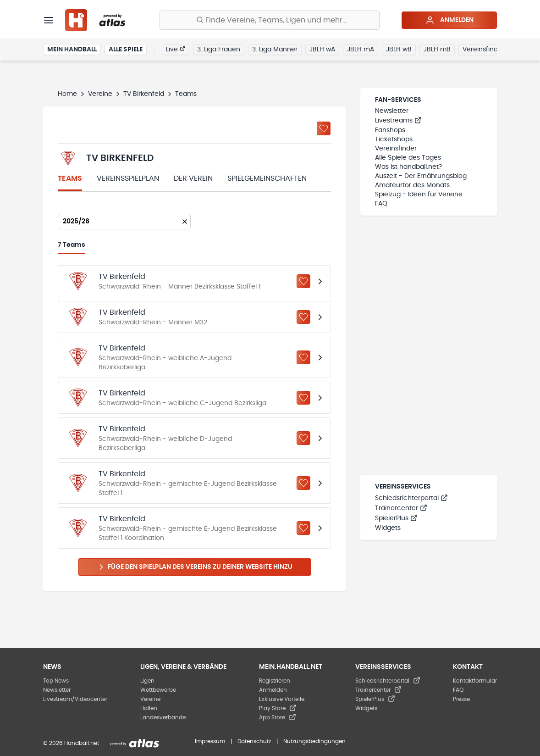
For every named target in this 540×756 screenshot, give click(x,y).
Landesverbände (163, 717)
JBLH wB (399, 50)
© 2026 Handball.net (71, 743)
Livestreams (398, 121)
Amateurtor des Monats (412, 185)
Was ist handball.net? (408, 167)
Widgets (388, 528)
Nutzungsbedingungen (314, 741)
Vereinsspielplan (128, 178)
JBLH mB (437, 50)
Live (176, 49)
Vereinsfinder (483, 50)
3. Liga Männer (275, 50)
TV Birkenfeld (144, 94)
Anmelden (449, 20)
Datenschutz (254, 741)
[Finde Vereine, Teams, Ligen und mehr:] (270, 20)
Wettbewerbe (158, 690)
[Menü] (49, 20)
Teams (70, 178)
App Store (278, 717)
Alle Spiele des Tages (408, 158)
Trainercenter (401, 508)
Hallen (149, 708)
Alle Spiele (126, 50)
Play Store (278, 708)
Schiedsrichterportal (411, 498)
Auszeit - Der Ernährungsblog (421, 176)
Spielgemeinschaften (267, 178)
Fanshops (390, 130)
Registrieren (275, 681)
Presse (461, 699)
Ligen (147, 681)
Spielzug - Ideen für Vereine (419, 195)
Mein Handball (72, 50)
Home (67, 94)
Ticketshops (394, 139)
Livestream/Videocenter (75, 699)
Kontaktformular (475, 681)
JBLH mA (361, 50)
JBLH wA (322, 50)
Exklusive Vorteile (282, 699)
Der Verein (193, 178)
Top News (56, 681)
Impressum (210, 741)
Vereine (100, 94)
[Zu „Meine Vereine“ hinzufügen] (324, 128)
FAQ (381, 204)
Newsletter (392, 111)
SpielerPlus (396, 518)
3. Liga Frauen (219, 50)
